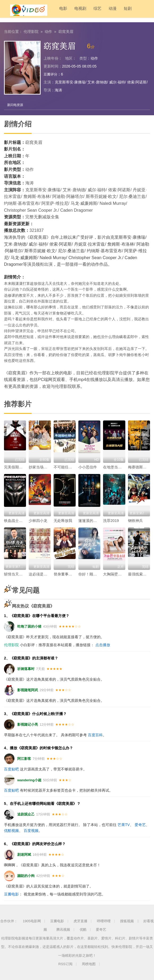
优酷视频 (11, 830)
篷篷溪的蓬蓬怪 (91, 520)
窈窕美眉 (66, 30)
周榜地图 (89, 964)
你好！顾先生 (89, 574)
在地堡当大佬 (114, 467)
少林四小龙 (38, 520)
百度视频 (31, 830)
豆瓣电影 (11, 894)
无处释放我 (63, 520)
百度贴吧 (11, 769)
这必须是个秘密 (42, 574)
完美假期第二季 (17, 467)
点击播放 (103, 645)
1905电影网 (32, 921)
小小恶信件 (88, 467)
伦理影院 (31, 30)
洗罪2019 (111, 520)
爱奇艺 (140, 824)
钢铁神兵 (135, 520)
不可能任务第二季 (69, 467)
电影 (52, 10)
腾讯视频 (63, 929)
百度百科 (95, 734)
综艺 (87, 10)
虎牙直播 (80, 921)
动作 (48, 30)
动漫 (102, 10)
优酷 (83, 929)
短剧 (117, 10)
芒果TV (124, 824)
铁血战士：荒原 (17, 520)
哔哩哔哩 (104, 921)
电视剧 (69, 10)
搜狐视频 (127, 921)
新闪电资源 (16, 104)
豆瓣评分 (51, 73)
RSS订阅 (65, 964)
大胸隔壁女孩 (114, 574)
